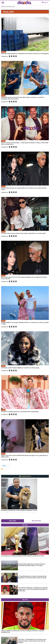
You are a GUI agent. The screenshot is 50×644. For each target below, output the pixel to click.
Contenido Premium (25, 476)
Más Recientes (36, 521)
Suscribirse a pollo (2, 469)
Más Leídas (13, 521)
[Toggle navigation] (3, 2)
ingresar (45, 2)
